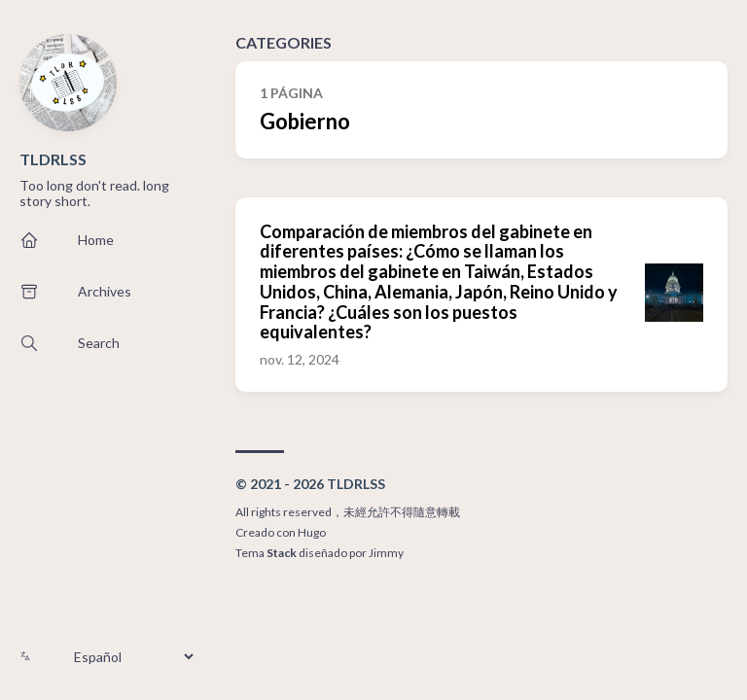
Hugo (312, 532)
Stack (282, 553)
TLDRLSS (53, 159)
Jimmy (386, 553)
